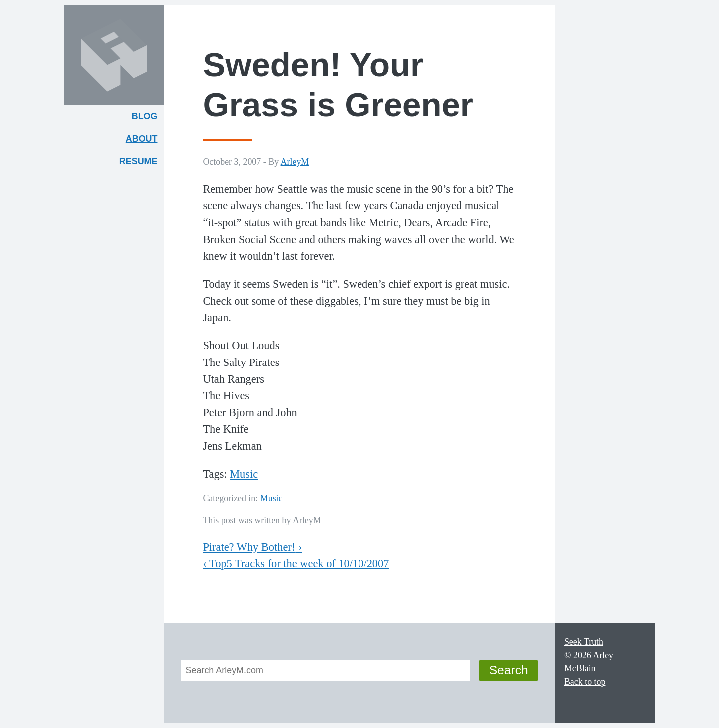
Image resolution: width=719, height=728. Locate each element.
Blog (145, 116)
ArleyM (295, 162)
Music (244, 474)
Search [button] (509, 670)
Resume (139, 161)
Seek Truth (584, 642)
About (145, 141)
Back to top (585, 682)
